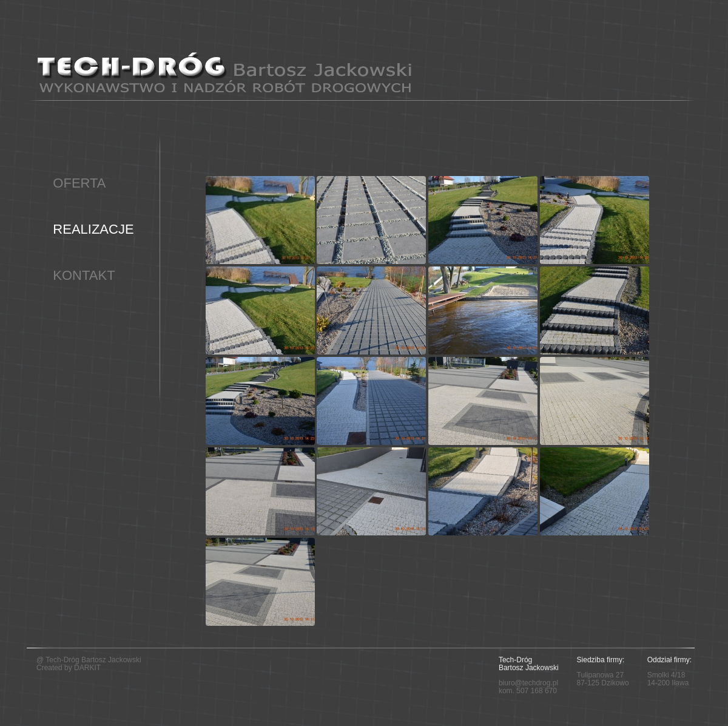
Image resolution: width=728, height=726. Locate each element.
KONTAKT (84, 275)
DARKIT (87, 668)
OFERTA (79, 183)
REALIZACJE (93, 229)
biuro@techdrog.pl (528, 683)
